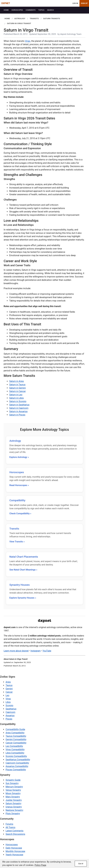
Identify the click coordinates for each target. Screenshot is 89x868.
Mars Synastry (13, 797)
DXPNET (6, 3)
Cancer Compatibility (16, 743)
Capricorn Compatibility (17, 763)
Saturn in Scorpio (18, 401)
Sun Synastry (12, 783)
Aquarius (10, 716)
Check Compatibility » (20, 513)
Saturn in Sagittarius (19, 405)
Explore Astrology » (19, 457)
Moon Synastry (13, 793)
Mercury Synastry (14, 787)
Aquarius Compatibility (17, 766)
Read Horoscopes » (19, 485)
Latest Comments (15, 831)
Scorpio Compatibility (16, 756)
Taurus (9, 685)
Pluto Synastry (13, 814)
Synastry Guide (13, 780)
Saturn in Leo (16, 395)
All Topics (10, 827)
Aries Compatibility (15, 733)
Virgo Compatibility (15, 750)
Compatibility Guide (15, 729)
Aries (8, 682)
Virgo (28, 41)
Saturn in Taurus (17, 385)
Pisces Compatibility (16, 770)
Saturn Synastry (13, 803)
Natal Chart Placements (24, 557)
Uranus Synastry (14, 807)
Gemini (9, 689)
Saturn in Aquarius (18, 411)
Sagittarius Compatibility (18, 760)
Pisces (9, 719)
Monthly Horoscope (15, 851)
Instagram (36, 651)
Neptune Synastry (14, 810)
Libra (8, 702)
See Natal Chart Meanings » (23, 570)
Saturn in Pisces (17, 415)
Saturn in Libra (16, 398)
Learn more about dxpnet (16, 651)
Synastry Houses (20, 585)
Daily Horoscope (14, 848)
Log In (75, 3)
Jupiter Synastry (14, 800)
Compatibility (17, 500)
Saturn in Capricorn (19, 408)
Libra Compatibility (15, 753)
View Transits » (17, 542)
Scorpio (9, 705)
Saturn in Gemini (17, 388)
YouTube (47, 651)
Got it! (81, 864)
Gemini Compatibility (16, 739)
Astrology (15, 441)
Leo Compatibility (14, 746)
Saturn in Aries (17, 381)
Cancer (9, 692)
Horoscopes (17, 472)
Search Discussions (15, 834)
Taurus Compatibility (16, 736)
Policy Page (40, 865)
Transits (14, 529)
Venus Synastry (13, 790)
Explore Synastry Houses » (23, 598)
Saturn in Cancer (17, 391)
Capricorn (10, 712)
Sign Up (84, 3)
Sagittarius (11, 709)
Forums (9, 824)
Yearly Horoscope (14, 855)
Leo (7, 695)
